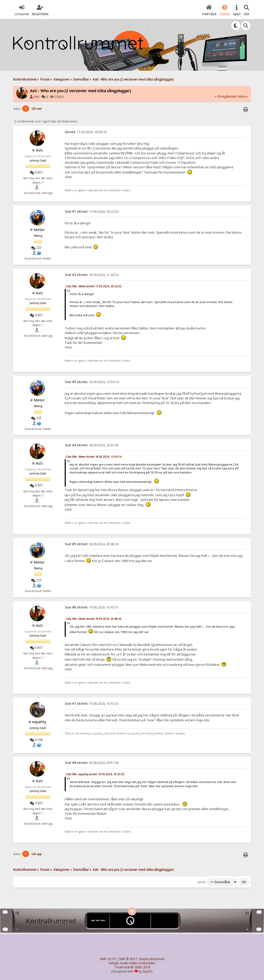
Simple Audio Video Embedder (132, 963)
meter (47, 258)
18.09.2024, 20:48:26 (92, 544)
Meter (39, 230)
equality (39, 722)
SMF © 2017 (128, 959)
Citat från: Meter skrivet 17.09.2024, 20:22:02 (93, 286)
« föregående (225, 96)
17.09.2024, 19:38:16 (86, 132)
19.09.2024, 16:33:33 (92, 704)
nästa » (242, 96)
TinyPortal (122, 967)
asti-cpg (47, 193)
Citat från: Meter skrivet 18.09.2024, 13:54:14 (93, 457)
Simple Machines (152, 959)
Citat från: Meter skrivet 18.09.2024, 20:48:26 (93, 619)
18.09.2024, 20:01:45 (92, 445)
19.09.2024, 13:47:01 (92, 607)
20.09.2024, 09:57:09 (92, 763)
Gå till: (202, 882)
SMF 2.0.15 (108, 959)
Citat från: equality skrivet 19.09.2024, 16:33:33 (95, 774)
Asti (36, 97)
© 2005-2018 (140, 967)
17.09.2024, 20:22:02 (92, 212)
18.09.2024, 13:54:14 (92, 382)
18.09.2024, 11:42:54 (92, 275)
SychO (148, 971)
